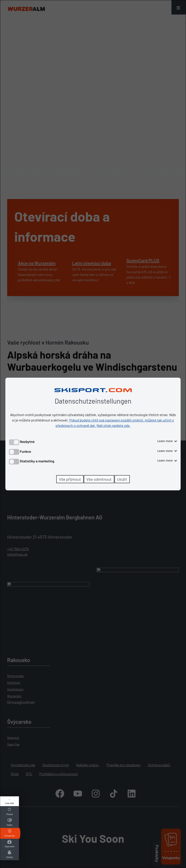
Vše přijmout (70, 479)
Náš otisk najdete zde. (114, 425)
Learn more (167, 441)
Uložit (122, 479)
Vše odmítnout (99, 479)
